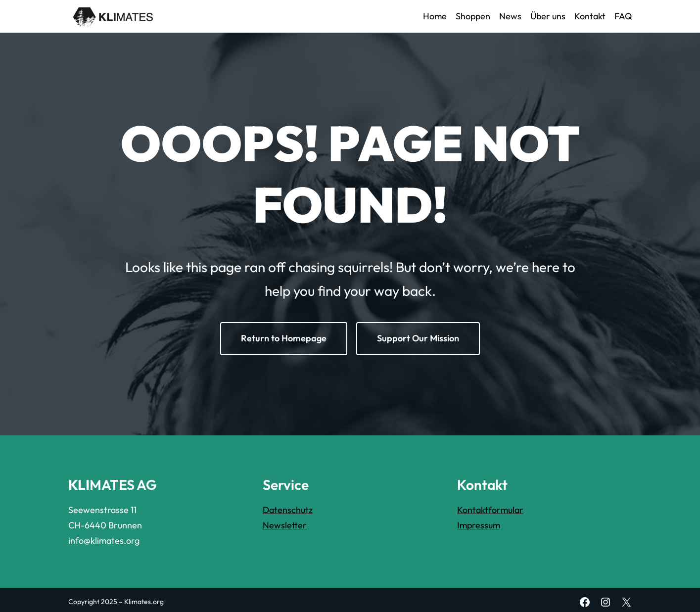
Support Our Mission (418, 338)
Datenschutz (288, 510)
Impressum (479, 525)
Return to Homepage (284, 338)
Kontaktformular (490, 510)
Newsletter (285, 525)
